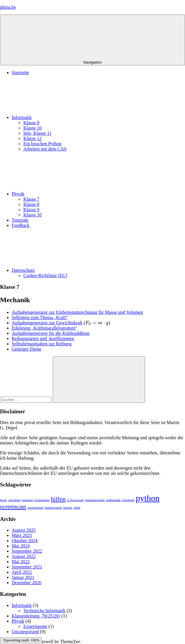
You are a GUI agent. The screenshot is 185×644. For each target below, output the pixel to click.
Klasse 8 (31, 204)
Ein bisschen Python (42, 144)
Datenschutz (67, 270)
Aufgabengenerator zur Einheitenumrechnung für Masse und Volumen (77, 312)
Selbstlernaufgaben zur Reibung (42, 344)
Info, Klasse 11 (37, 133)
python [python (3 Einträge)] (148, 498)
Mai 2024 (21, 546)
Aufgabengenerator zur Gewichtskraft (47, 323)
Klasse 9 (31, 123)
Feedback (21, 225)
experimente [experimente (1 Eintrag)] (42, 500)
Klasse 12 (33, 138)
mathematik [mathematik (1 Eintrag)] (113, 500)
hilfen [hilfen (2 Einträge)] (58, 499)
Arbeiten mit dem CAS (45, 149)
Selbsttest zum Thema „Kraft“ (40, 317)
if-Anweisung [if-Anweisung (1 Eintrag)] (75, 500)
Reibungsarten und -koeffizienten (43, 338)
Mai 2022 (21, 562)
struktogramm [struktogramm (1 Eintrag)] (53, 508)
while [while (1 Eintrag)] (77, 508)
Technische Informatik (44, 611)
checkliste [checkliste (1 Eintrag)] (14, 500)
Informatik (65, 117)
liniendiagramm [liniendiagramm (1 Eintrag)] (95, 500)
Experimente (35, 626)
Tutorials (20, 220)
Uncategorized (25, 632)
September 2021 (27, 567)
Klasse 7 (31, 199)
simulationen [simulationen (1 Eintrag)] (35, 508)
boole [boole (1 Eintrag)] (4, 500)
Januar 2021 (23, 577)
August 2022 (24, 556)
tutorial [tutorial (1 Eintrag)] (68, 508)
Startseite (20, 72)
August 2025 (24, 530)
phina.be (8, 7)
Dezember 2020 (27, 583)
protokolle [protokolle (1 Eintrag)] (128, 500)
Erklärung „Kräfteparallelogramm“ (44, 328)
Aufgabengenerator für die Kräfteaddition (51, 333)
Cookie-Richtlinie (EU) (45, 275)
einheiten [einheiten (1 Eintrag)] (27, 500)
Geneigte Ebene (27, 349)
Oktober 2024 (25, 541)
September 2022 (27, 551)
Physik (62, 194)
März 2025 (22, 535)
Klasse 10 (33, 128)
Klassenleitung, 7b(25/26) (36, 616)
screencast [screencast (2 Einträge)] (13, 507)
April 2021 (22, 572)
